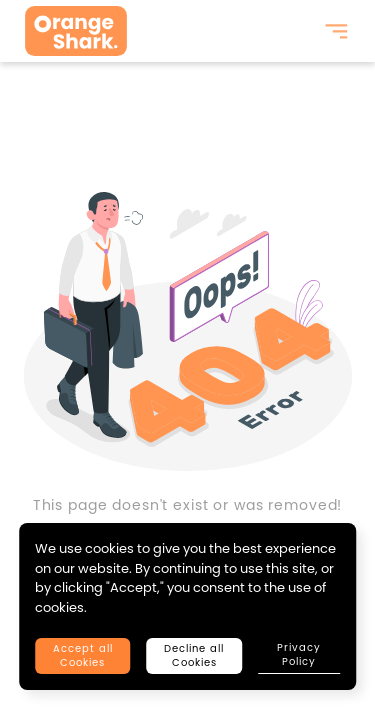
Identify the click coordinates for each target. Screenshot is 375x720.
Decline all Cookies (194, 656)
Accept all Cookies (83, 656)
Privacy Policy (299, 654)
